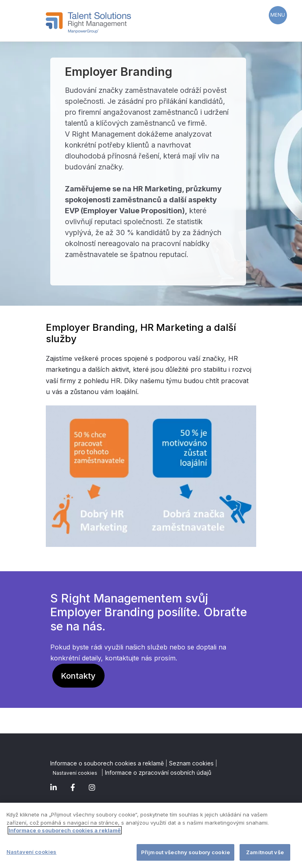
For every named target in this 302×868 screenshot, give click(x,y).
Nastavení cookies (75, 773)
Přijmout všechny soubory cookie (185, 853)
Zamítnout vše (265, 853)
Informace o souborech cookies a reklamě (107, 763)
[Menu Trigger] (278, 15)
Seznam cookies (191, 763)
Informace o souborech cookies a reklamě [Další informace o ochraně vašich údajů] (65, 831)
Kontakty (78, 676)
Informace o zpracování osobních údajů (158, 773)
